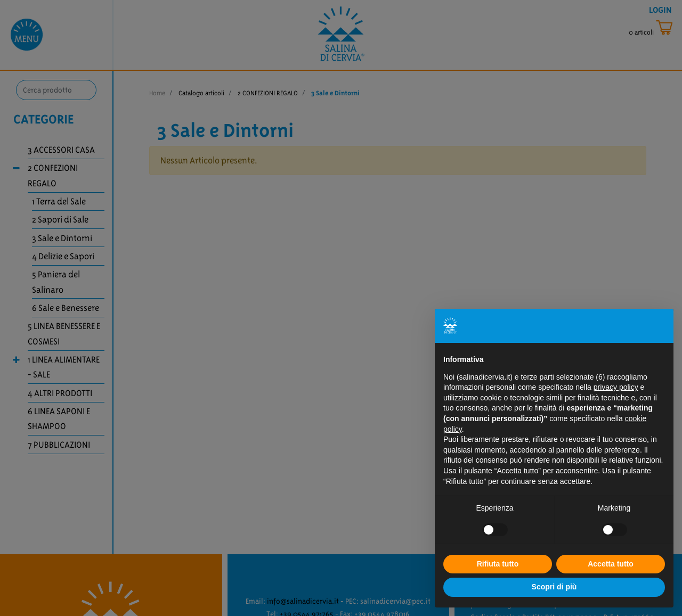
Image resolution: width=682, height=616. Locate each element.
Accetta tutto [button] (611, 564)
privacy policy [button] (616, 387)
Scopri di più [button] (554, 587)
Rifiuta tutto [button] (498, 564)
